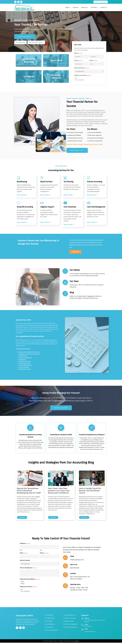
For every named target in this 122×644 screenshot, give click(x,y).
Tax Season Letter (20, 42)
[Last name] (97, 57)
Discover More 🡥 (25, 37)
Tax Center (94, 7)
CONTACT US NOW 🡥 (61, 409)
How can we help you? (28, 569)
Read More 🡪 (22, 195)
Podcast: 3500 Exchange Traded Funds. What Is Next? (85, 144)
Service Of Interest (82, 68)
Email (93, 61)
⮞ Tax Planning (49, 616)
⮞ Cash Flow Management (70, 625)
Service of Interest (25, 562)
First (21, 551)
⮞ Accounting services (69, 616)
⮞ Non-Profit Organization (70, 628)
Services (76, 7)
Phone (78, 61)
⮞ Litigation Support (69, 622)
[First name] (81, 57)
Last (41, 551)
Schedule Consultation (101, 2)
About (68, 7)
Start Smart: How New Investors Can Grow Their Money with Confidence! (59, 492)
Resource (85, 7)
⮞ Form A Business (50, 625)
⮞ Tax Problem (49, 622)
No (76, 78)
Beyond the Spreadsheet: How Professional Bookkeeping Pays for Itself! (29, 492)
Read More (22, 519)
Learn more (76, 252)
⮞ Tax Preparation (50, 619)
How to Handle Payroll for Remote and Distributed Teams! (90, 492)
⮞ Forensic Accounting (69, 619)
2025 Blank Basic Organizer (36, 42)
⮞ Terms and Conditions (51, 631)
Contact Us (104, 7)
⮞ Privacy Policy (49, 628)
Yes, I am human (80, 80)
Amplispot (77, 642)
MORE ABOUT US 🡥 (77, 150)
